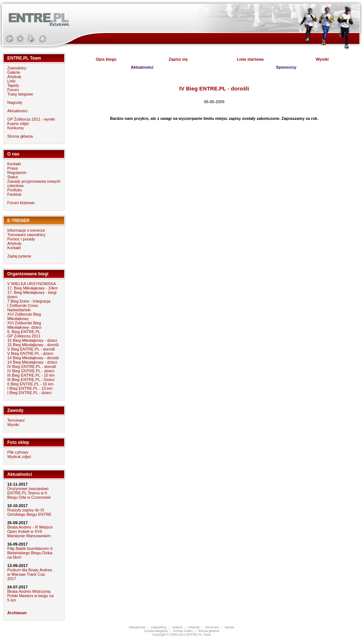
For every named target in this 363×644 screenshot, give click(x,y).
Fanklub (14, 194)
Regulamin (17, 173)
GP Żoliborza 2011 (24, 336)
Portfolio (15, 190)
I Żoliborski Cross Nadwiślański (23, 308)
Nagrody (15, 102)
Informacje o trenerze (26, 230)
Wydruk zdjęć (19, 457)
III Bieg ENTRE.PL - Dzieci (31, 380)
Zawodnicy (17, 68)
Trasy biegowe (20, 94)
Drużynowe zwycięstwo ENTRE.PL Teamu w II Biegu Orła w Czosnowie (29, 493)
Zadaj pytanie (19, 256)
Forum (13, 90)
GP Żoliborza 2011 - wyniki (31, 119)
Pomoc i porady (21, 239)
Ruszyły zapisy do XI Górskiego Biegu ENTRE (29, 512)
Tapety (13, 85)
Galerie (14, 72)
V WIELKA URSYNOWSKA (32, 284)
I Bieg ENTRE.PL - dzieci (29, 393)
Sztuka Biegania (156, 631)
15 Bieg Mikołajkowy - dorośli (33, 345)
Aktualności (17, 111)
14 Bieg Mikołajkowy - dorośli (33, 358)
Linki (11, 81)
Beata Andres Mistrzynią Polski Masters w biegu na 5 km (30, 596)
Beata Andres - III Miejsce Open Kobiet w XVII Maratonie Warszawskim (30, 531)
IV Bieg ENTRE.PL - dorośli (32, 366)
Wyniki (13, 425)
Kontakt (14, 164)
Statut (13, 177)
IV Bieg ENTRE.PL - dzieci (31, 371)
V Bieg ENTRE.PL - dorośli (31, 349)
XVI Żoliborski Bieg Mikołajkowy (24, 316)
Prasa (13, 168)
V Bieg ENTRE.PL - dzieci (30, 353)
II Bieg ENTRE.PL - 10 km (30, 384)
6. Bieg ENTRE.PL (24, 332)
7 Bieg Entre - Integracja (29, 301)
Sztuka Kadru (183, 631)
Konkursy (16, 128)
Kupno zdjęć (18, 123)
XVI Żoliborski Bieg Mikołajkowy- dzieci (24, 325)
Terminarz (16, 420)
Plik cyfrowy (18, 452)
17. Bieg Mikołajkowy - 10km (32, 288)
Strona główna (20, 136)
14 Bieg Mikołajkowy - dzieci (32, 362)
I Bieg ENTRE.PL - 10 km (30, 388)
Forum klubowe (21, 203)
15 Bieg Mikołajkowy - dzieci (32, 340)
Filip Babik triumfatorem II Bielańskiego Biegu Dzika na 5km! (30, 553)
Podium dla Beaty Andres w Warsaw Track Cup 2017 (30, 574)
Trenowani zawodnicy (26, 235)
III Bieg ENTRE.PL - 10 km (31, 375)
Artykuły (14, 77)
